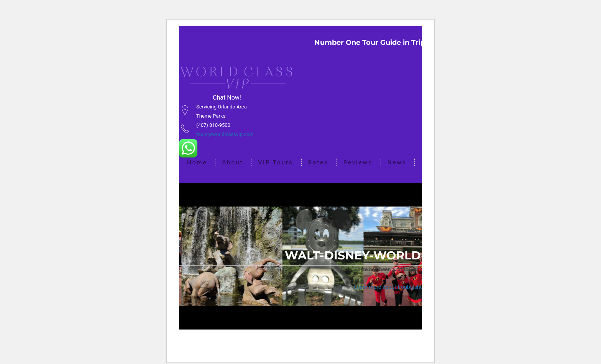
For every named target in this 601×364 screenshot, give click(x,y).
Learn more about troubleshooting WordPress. (409, 288)
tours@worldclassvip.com (225, 134)
